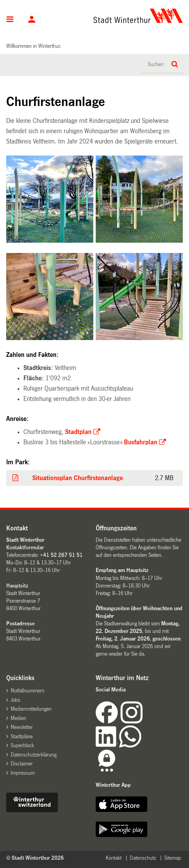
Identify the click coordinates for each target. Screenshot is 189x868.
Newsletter (22, 727)
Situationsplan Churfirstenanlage (78, 478)
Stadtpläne (22, 736)
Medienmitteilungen (31, 709)
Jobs (15, 700)
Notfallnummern (28, 691)
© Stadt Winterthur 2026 (35, 858)
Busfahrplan (141, 442)
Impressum (23, 773)
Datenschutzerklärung (34, 755)
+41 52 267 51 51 (61, 555)
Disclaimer (22, 764)
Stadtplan (78, 432)
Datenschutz (143, 858)
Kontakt (114, 858)
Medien (18, 718)
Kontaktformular (25, 547)
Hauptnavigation (10, 20)
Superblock (22, 745)
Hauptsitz (17, 586)
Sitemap (173, 858)
